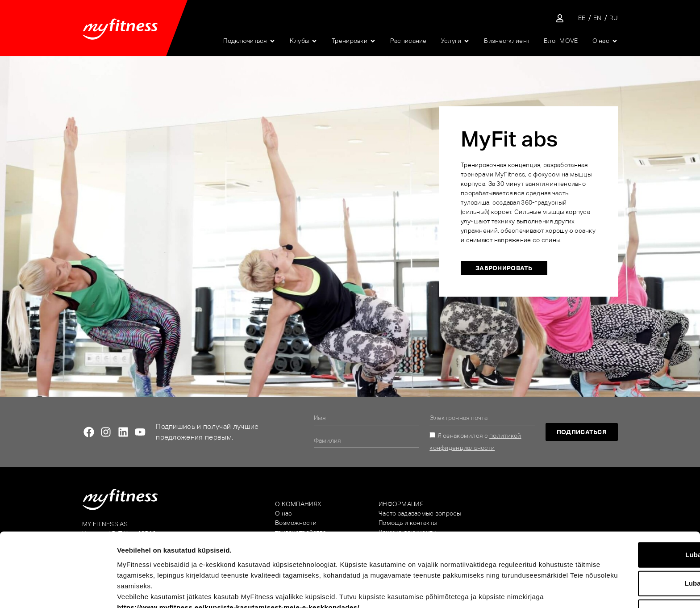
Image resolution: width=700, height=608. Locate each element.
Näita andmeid (467, 590)
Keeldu (625, 545)
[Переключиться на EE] (582, 18)
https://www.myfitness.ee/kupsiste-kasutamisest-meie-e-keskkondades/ (277, 540)
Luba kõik (625, 488)
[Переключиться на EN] (598, 18)
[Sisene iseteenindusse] (560, 18)
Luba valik (625, 516)
